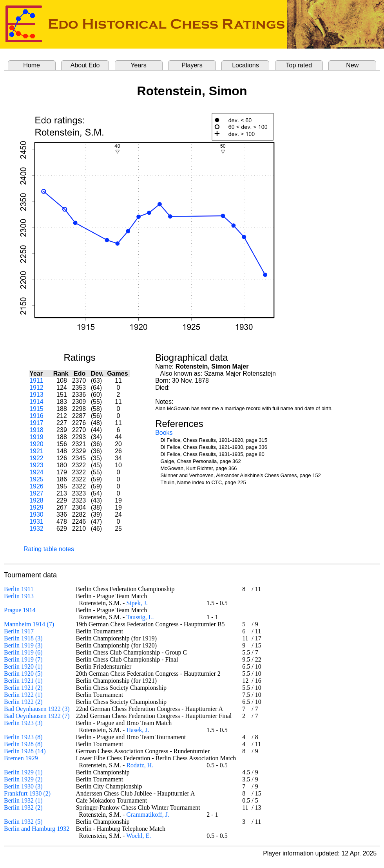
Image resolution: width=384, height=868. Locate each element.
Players (192, 65)
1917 (36, 423)
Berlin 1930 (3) (23, 786)
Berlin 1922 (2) (23, 702)
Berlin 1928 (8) (23, 744)
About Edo (85, 65)
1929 (36, 507)
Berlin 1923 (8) (23, 737)
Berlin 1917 (19, 631)
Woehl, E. (139, 836)
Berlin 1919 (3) (23, 645)
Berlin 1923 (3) (23, 723)
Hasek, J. (138, 730)
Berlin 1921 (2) (23, 688)
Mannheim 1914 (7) (29, 624)
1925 (36, 479)
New (352, 65)
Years (138, 65)
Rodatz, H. (140, 765)
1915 (36, 409)
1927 (36, 493)
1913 (36, 395)
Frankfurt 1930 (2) (27, 793)
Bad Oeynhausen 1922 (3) (37, 709)
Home (32, 65)
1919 (36, 437)
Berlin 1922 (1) (23, 695)
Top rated (299, 65)
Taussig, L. (140, 617)
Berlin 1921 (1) (23, 681)
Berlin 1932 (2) (23, 807)
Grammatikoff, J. (148, 815)
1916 (36, 416)
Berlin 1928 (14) (25, 751)
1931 (36, 522)
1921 (36, 451)
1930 (36, 514)
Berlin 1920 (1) (23, 666)
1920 (36, 444)
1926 (36, 486)
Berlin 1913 (19, 596)
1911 (36, 381)
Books (164, 433)
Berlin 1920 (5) (23, 674)
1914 (36, 402)
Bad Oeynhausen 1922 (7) (37, 716)
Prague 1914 (20, 610)
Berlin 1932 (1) (23, 800)
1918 (36, 430)
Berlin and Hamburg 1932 (37, 829)
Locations (245, 65)
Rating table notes (49, 549)
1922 (36, 458)
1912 (36, 388)
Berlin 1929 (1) (23, 772)
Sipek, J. (137, 603)
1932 (36, 529)
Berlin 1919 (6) (23, 652)
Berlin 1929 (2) (23, 779)
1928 (36, 500)
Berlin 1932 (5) (23, 822)
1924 (36, 472)
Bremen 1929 (21, 758)
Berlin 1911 (19, 589)
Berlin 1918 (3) (23, 638)
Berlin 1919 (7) (23, 659)
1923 (36, 465)
